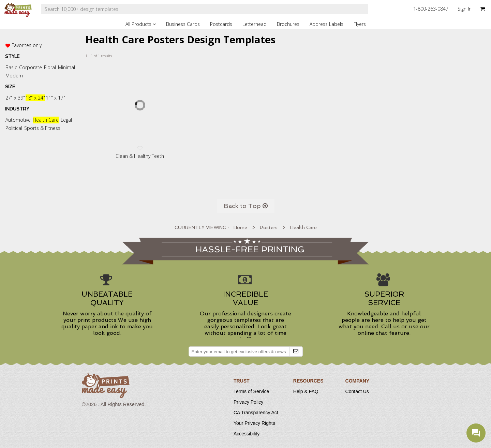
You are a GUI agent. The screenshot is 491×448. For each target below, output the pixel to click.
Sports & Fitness (42, 128)
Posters (269, 227)
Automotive (18, 120)
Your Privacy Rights (254, 423)
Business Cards (183, 24)
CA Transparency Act (256, 413)
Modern (14, 76)
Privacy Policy (248, 402)
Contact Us (357, 391)
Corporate (31, 67)
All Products (141, 24)
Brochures (288, 24)
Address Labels (326, 24)
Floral (50, 67)
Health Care (46, 120)
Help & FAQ (306, 391)
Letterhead (255, 24)
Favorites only (27, 45)
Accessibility (247, 434)
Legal (66, 120)
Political (14, 128)
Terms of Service (251, 391)
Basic (11, 67)
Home (240, 227)
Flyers (360, 24)
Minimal (66, 67)
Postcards (221, 24)
